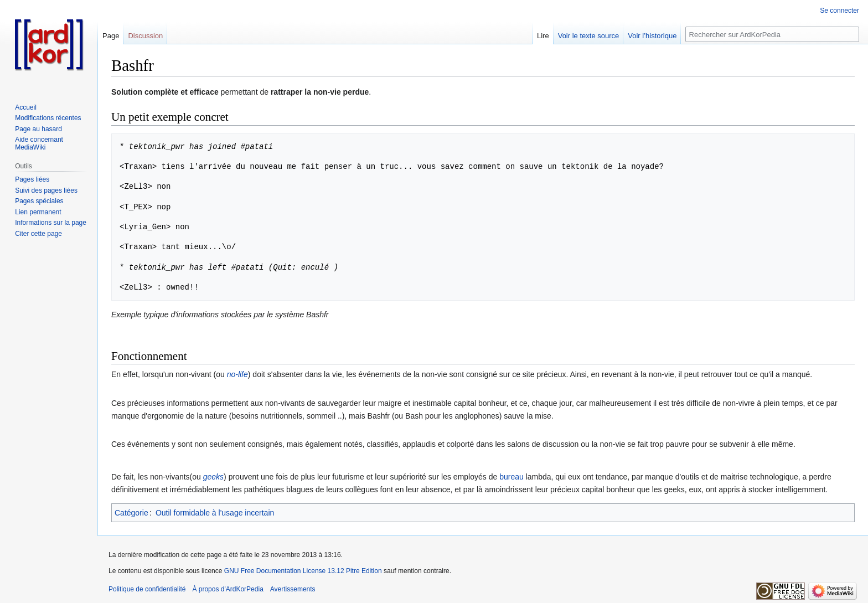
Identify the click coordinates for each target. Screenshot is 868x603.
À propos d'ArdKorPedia (228, 589)
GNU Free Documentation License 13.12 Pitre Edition (303, 571)
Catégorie (131, 513)
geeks (213, 477)
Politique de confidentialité (147, 589)
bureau (512, 477)
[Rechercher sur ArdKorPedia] (772, 34)
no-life (237, 374)
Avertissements (293, 589)
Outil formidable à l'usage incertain (215, 513)
